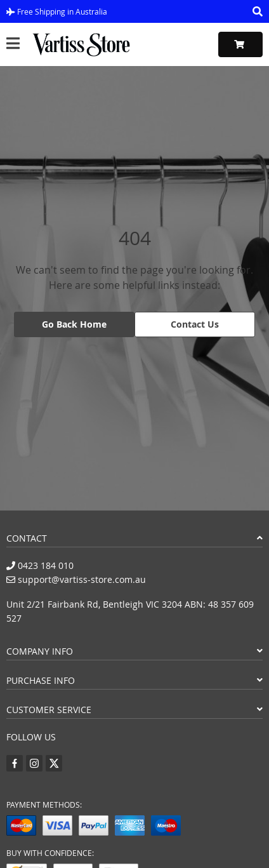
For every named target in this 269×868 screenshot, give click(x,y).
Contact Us (195, 324)
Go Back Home (74, 324)
